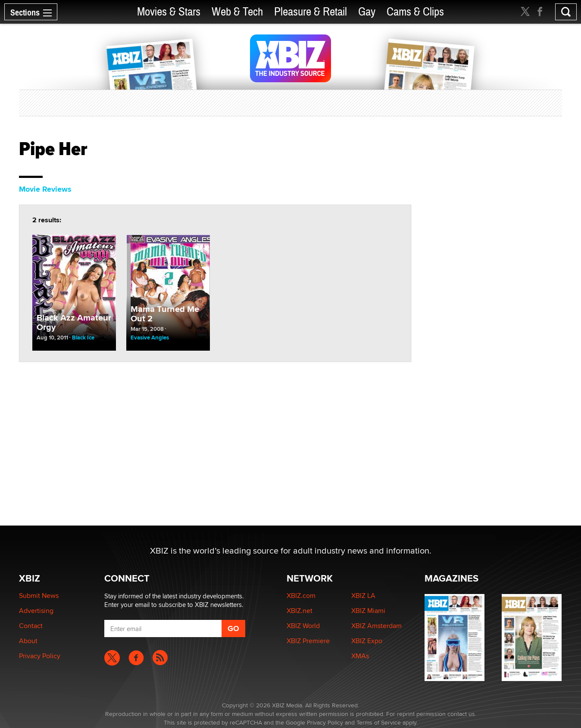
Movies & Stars (169, 12)
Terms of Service (379, 722)
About (28, 641)
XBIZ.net (300, 611)
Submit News (39, 596)
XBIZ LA (363, 596)
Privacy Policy (40, 656)
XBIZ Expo (367, 641)
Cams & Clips (415, 12)
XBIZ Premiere (308, 641)
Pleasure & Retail (311, 12)
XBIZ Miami (368, 611)
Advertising (36, 611)
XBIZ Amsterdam (376, 626)
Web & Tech (237, 12)
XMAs (360, 656)
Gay (367, 12)
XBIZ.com (301, 596)
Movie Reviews (45, 189)
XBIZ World (303, 626)
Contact (31, 626)
